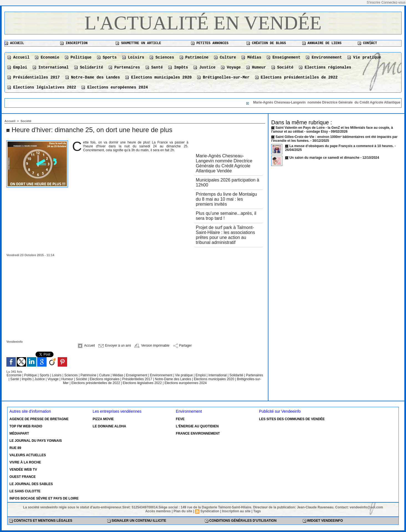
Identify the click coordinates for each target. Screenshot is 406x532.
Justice (205, 67)
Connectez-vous (393, 2)
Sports (107, 57)
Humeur (256, 67)
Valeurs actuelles (28, 455)
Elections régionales (325, 67)
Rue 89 (15, 448)
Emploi (17, 67)
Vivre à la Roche (25, 462)
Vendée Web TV (23, 470)
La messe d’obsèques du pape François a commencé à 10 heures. (341, 146)
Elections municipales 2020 (158, 77)
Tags (257, 511)
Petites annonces (210, 43)
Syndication (210, 511)
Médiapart (19, 433)
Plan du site (183, 511)
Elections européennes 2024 (115, 87)
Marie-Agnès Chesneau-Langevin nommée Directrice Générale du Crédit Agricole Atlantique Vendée (224, 163)
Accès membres (158, 511)
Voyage (231, 67)
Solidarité (89, 67)
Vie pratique (364, 57)
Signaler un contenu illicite (137, 521)
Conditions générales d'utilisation (241, 521)
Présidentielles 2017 (34, 77)
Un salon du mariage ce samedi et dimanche (324, 158)
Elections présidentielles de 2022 (296, 77)
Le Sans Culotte (25, 491)
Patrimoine (194, 57)
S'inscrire (373, 2)
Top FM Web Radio (26, 426)
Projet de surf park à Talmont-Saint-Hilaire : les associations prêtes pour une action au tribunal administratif (225, 235)
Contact (367, 43)
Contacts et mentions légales (41, 521)
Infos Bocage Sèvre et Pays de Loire (44, 498)
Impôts (178, 67)
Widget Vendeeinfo (323, 521)
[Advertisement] (135, 298)
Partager (182, 346)
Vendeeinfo (15, 342)
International (51, 67)
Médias (251, 57)
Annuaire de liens (322, 43)
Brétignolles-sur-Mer (223, 77)
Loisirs (133, 57)
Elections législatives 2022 (42, 87)
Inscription (74, 43)
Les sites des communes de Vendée (292, 419)
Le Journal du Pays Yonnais (36, 441)
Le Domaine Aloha (109, 426)
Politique (78, 57)
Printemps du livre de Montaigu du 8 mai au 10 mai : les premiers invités (226, 199)
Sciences (162, 57)
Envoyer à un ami (115, 346)
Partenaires (124, 67)
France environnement (198, 433)
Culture (225, 57)
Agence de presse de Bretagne (39, 419)
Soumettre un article (138, 43)
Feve (180, 419)
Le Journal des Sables (31, 484)
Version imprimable (152, 346)
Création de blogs (266, 43)
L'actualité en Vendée (203, 23)
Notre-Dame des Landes (93, 77)
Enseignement (284, 57)
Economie (47, 57)
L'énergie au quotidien (197, 426)
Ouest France (23, 477)
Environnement (324, 57)
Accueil (14, 43)
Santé (154, 67)
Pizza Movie (103, 419)
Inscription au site (236, 511)
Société (282, 67)
